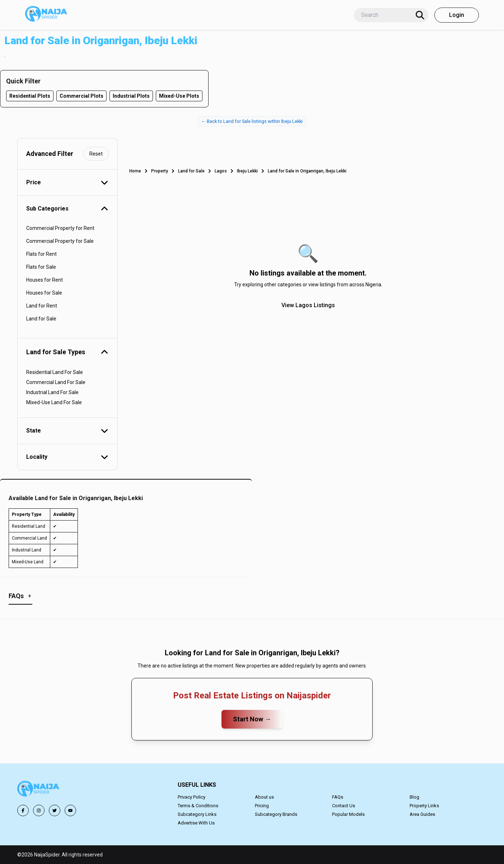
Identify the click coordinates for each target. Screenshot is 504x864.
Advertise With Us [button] (196, 823)
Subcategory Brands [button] (276, 814)
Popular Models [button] (348, 814)
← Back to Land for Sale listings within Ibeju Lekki (252, 121)
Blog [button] (414, 797)
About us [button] (264, 797)
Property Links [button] (424, 806)
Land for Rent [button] (42, 306)
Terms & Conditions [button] (198, 806)
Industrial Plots (131, 96)
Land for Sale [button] (41, 319)
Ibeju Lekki (247, 171)
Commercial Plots (81, 96)
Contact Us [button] (344, 806)
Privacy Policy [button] (192, 797)
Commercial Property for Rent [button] (60, 228)
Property (160, 171)
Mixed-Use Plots (179, 96)
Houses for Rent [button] (45, 280)
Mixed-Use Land (28, 562)
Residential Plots (30, 96)
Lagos (221, 171)
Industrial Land (27, 550)
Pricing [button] (262, 806)
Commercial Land (29, 538)
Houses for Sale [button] (44, 293)
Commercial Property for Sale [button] (60, 241)
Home (135, 171)
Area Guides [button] (422, 814)
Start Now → (252, 719)
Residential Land (29, 526)
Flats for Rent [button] (41, 254)
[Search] (420, 15)
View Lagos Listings (308, 305)
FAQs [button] (338, 797)
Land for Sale (191, 171)
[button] (39, 790)
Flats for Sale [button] (41, 267)
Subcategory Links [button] (197, 814)
